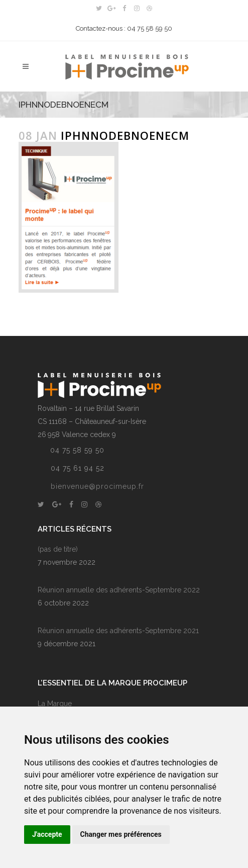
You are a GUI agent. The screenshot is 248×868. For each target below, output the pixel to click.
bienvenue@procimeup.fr (97, 486)
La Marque (55, 704)
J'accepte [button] (47, 834)
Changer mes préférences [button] (121, 834)
